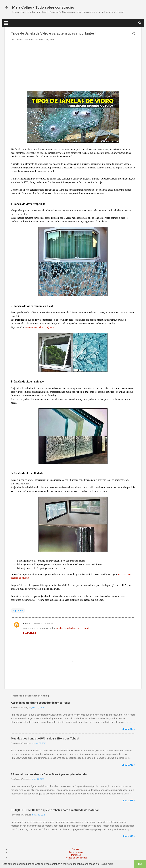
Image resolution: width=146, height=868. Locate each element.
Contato (76, 849)
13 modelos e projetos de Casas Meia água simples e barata (49, 774)
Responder (30, 633)
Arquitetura (18, 611)
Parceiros (76, 855)
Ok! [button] (140, 864)
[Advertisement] (73, 66)
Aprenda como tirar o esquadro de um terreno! (40, 703)
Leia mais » (128, 729)
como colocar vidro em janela (40, 327)
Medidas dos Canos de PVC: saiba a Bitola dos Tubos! (45, 738)
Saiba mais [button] (107, 864)
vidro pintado (84, 628)
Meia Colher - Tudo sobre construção (43, 7)
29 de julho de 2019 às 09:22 (43, 624)
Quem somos (76, 852)
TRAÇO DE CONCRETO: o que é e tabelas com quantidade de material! (55, 810)
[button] (133, 34)
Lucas (26, 624)
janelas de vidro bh (65, 628)
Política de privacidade (76, 858)
